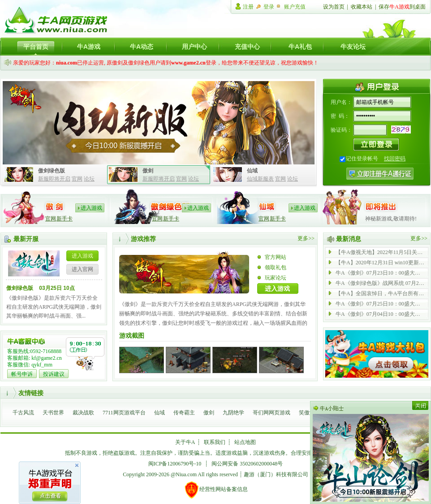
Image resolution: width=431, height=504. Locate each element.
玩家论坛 (276, 278)
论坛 (89, 179)
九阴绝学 (233, 413)
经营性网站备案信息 (216, 490)
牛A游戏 (89, 47)
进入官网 (82, 269)
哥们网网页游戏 (272, 413)
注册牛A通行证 (380, 174)
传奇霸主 (184, 413)
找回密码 (395, 159)
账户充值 (295, 7)
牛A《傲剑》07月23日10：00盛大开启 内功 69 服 (380, 273)
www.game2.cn (188, 63)
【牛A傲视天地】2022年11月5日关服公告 (380, 252)
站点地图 (245, 442)
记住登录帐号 (362, 159)
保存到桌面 (402, 7)
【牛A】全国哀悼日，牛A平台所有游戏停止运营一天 (380, 293)
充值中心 (247, 47)
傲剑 (209, 413)
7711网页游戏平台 (124, 413)
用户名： (341, 102)
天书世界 (53, 413)
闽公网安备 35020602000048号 (247, 464)
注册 (248, 7)
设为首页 (334, 7)
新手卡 (65, 219)
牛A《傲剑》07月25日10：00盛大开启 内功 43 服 (380, 304)
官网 (77, 179)
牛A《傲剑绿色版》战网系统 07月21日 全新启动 (380, 283)
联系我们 (215, 442)
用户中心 (194, 47)
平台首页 (36, 47)
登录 (269, 7)
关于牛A (185, 442)
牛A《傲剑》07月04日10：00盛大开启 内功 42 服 (380, 314)
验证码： (341, 130)
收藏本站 (362, 7)
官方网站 (276, 257)
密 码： (340, 116)
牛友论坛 (353, 47)
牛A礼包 (300, 47)
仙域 (159, 413)
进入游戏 (91, 208)
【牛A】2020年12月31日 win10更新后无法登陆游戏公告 (380, 263)
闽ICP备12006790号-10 (175, 464)
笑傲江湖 (310, 413)
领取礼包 (276, 267)
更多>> (306, 238)
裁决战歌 (83, 413)
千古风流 (23, 413)
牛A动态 (142, 47)
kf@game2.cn (46, 358)
